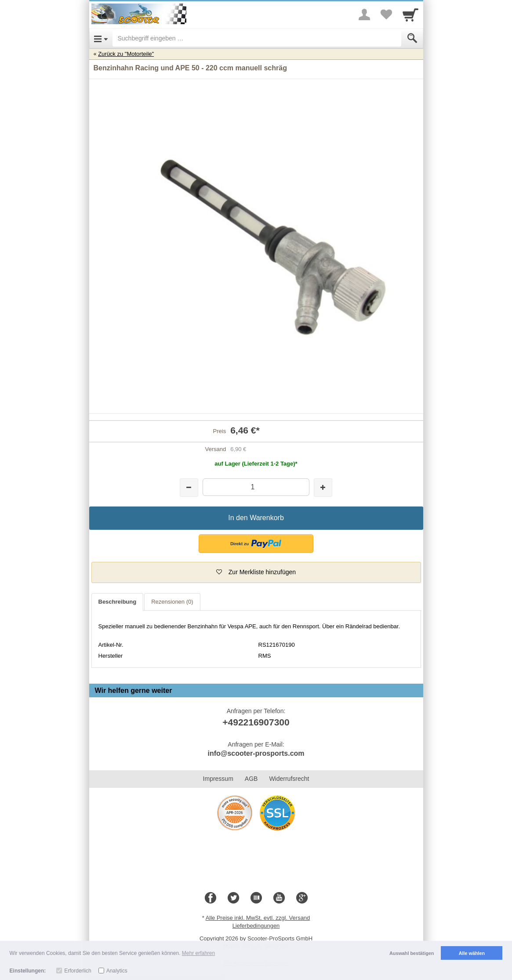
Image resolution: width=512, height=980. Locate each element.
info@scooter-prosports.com (256, 753)
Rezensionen (172, 602)
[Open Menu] (101, 38)
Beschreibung (118, 602)
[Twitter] (233, 898)
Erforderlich (78, 971)
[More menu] (364, 15)
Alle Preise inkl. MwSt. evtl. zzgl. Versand (258, 918)
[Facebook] (211, 898)
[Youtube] (279, 898)
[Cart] (410, 15)
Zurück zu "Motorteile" (126, 54)
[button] (256, 544)
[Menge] (256, 487)
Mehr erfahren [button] (198, 953)
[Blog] (256, 898)
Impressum (218, 779)
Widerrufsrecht (289, 779)
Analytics (117, 971)
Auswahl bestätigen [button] (412, 953)
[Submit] (412, 38)
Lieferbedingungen (256, 926)
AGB (251, 779)
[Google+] (302, 898)
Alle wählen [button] (472, 953)
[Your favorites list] (386, 15)
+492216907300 (256, 722)
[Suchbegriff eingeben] (257, 38)
